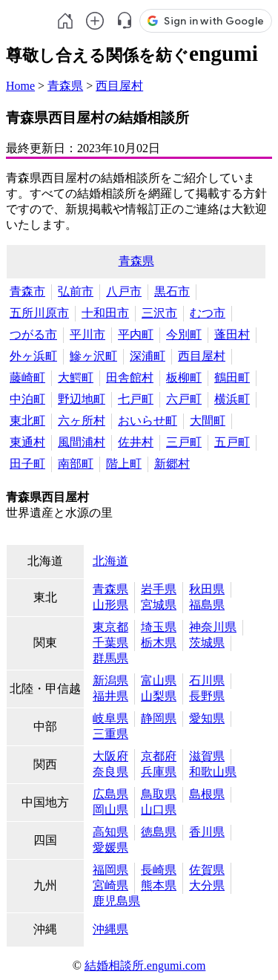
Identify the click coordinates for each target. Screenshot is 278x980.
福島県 (207, 605)
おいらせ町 (148, 421)
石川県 (207, 680)
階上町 (124, 464)
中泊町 (27, 399)
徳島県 (159, 832)
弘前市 (76, 291)
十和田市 (105, 313)
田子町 (27, 464)
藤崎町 (27, 378)
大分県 (207, 885)
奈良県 (110, 772)
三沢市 (159, 313)
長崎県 (159, 870)
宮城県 (159, 605)
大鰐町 (76, 378)
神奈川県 (213, 627)
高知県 (110, 832)
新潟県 (110, 680)
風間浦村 (82, 442)
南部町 (76, 464)
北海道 (110, 561)
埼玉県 (159, 627)
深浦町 (148, 356)
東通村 (27, 442)
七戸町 (136, 399)
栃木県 (159, 643)
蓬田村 (232, 334)
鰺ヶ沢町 (93, 356)
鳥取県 (159, 794)
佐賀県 (207, 870)
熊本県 (159, 885)
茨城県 (207, 643)
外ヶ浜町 (33, 356)
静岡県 (159, 718)
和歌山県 (213, 772)
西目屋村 (119, 86)
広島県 (110, 794)
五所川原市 (39, 313)
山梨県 (159, 696)
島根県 (207, 794)
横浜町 (232, 399)
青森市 (27, 291)
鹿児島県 (116, 901)
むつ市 (208, 313)
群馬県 (110, 658)
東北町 (27, 421)
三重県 (110, 734)
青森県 (65, 86)
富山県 (159, 680)
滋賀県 (207, 756)
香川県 (207, 832)
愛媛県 (110, 847)
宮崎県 (110, 885)
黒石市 (172, 291)
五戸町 (232, 442)
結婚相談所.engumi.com (145, 966)
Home (20, 86)
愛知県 (207, 718)
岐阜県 (110, 718)
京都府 (159, 756)
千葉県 (110, 643)
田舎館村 (130, 378)
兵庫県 (159, 772)
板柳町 (184, 378)
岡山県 (110, 810)
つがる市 (33, 334)
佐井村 (136, 442)
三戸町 (184, 442)
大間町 (208, 421)
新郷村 (172, 464)
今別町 (184, 334)
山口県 (159, 810)
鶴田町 (232, 378)
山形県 (110, 605)
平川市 (87, 334)
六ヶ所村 (82, 421)
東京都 (110, 627)
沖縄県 (110, 929)
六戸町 (184, 399)
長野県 (207, 696)
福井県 (110, 696)
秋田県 (207, 589)
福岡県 (110, 870)
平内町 (136, 334)
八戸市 (124, 291)
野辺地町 (82, 399)
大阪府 (110, 756)
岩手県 (159, 589)
